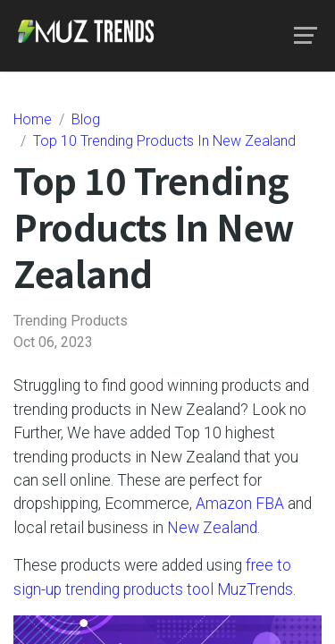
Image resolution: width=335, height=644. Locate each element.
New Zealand (212, 528)
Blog (86, 119)
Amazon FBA (240, 504)
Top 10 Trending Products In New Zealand (164, 141)
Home (33, 119)
